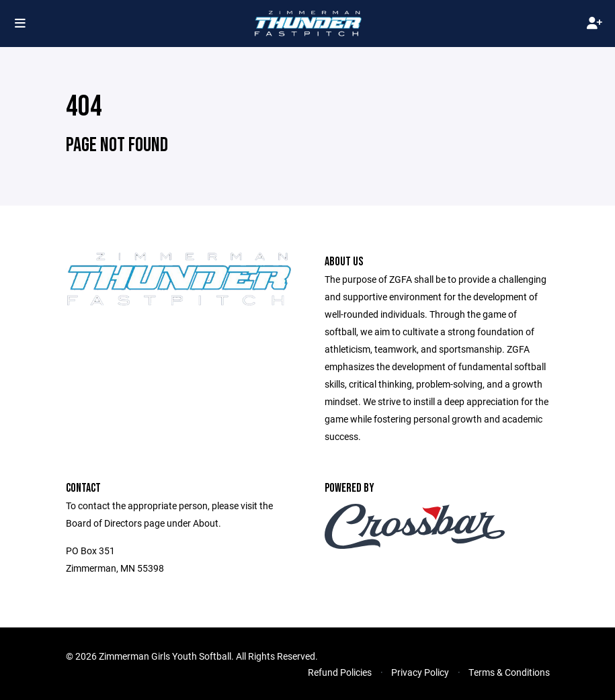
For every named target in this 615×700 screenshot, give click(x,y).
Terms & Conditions (509, 672)
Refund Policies (340, 672)
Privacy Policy (420, 672)
